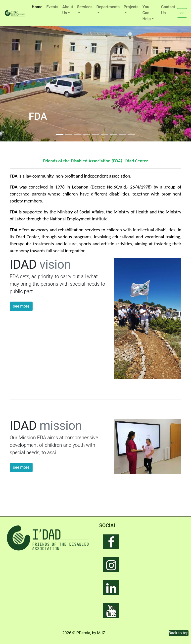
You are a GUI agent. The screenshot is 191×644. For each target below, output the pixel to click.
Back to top (179, 633)
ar (182, 13)
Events (52, 7)
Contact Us (168, 10)
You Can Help (147, 13)
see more (21, 306)
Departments (108, 7)
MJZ (101, 633)
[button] (14, 78)
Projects (131, 7)
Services (85, 7)
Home (38, 6)
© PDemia (81, 633)
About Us (68, 10)
